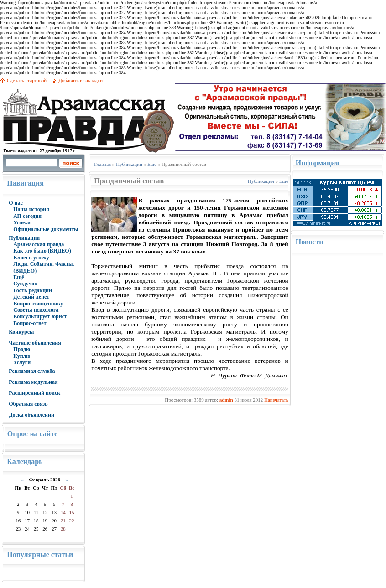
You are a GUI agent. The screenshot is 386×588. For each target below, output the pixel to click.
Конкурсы (21, 332)
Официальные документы (46, 229)
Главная (102, 164)
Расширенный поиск (34, 393)
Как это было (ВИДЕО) (42, 251)
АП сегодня (27, 216)
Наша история (31, 209)
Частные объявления (35, 343)
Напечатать (276, 400)
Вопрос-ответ (30, 323)
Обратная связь (28, 404)
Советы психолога (36, 310)
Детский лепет (31, 297)
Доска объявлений (31, 415)
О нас (16, 203)
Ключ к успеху (31, 258)
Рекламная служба (32, 371)
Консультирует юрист (40, 316)
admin (226, 400)
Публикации (24, 238)
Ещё (18, 277)
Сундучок (25, 284)
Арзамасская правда (39, 244)
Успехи (22, 222)
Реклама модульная (33, 382)
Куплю (22, 356)
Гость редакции (33, 290)
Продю (22, 349)
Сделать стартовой (27, 80)
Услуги (22, 362)
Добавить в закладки (81, 80)
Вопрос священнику (38, 304)
